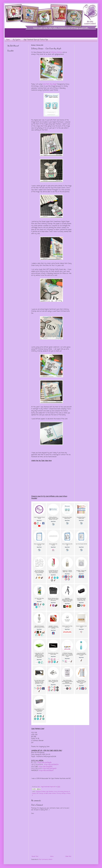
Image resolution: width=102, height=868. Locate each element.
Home (8, 40)
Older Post (68, 856)
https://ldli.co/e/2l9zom (46, 771)
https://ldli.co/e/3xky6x (44, 763)
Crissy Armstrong (59, 792)
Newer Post (35, 856)
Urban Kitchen (52, 793)
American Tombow (41, 792)
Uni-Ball (46, 793)
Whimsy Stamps (56, 52)
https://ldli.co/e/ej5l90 (46, 767)
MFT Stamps (40, 793)
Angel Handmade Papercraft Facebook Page (36, 40)
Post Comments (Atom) (46, 860)
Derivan (66, 792)
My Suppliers (16, 40)
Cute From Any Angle (50, 84)
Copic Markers (50, 792)
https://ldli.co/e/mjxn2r (49, 769)
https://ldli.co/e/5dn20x (51, 765)
